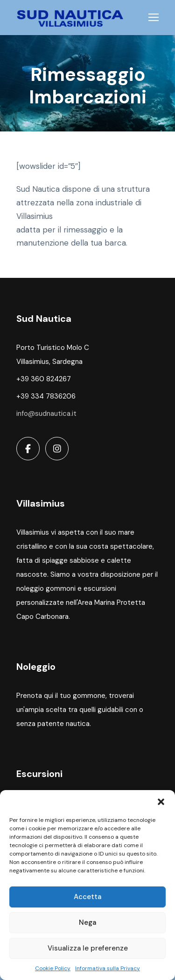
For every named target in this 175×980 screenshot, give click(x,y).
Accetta (87, 897)
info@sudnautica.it (46, 414)
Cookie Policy (53, 968)
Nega (87, 922)
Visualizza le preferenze (88, 948)
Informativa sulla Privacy (108, 968)
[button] (161, 802)
